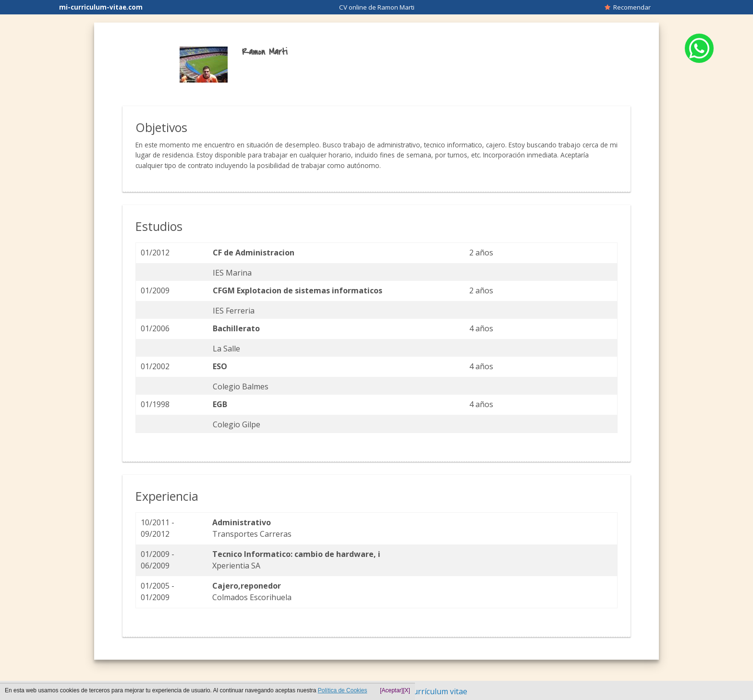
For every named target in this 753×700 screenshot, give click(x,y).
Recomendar (628, 7)
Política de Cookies (343, 690)
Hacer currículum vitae (427, 691)
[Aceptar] (391, 690)
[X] (407, 690)
